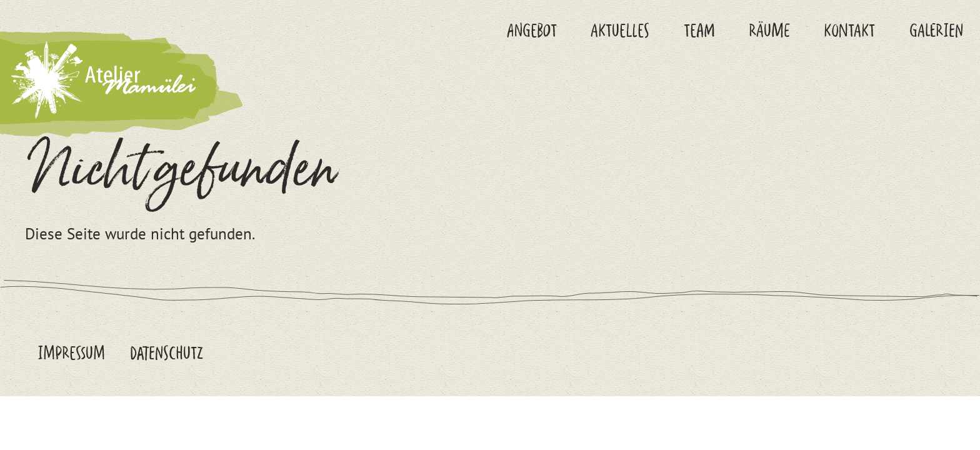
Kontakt (849, 30)
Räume (769, 30)
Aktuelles (620, 30)
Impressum (71, 353)
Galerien (936, 30)
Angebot (532, 30)
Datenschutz (167, 353)
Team (699, 30)
